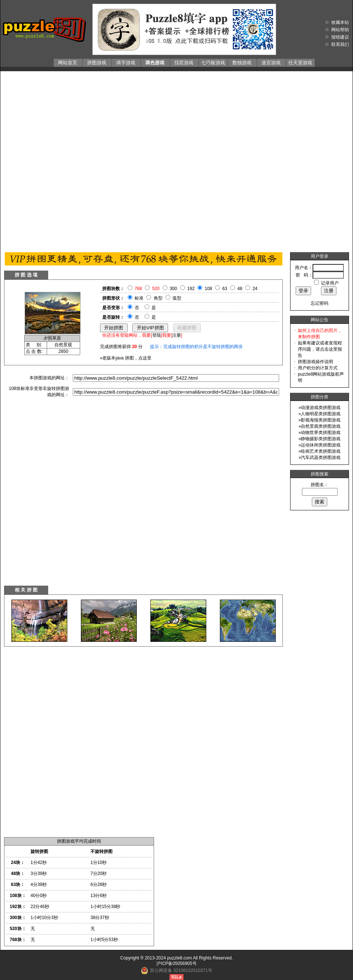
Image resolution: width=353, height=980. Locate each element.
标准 (139, 298)
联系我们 (340, 44)
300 (173, 289)
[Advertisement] (87, 160)
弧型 (177, 298)
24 (255, 289)
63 (225, 289)
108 (208, 289)
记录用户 (330, 283)
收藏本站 (340, 22)
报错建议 (340, 37)
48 (240, 289)
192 (191, 289)
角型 (158, 298)
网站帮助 (340, 30)
